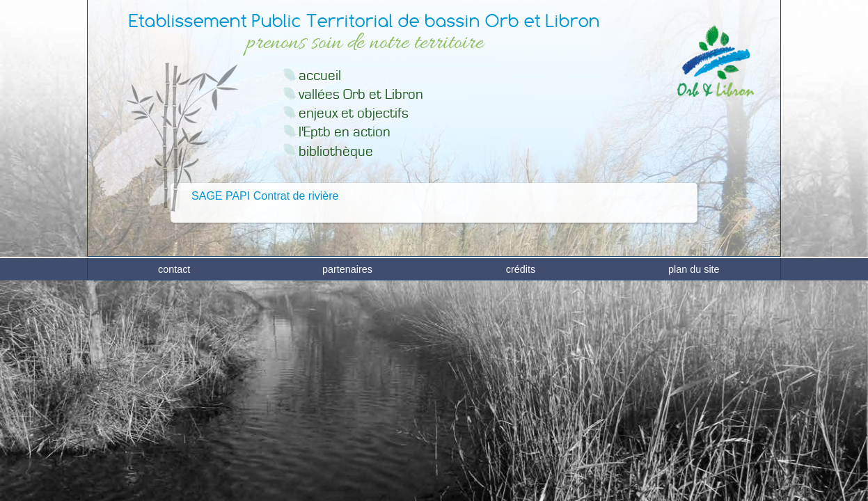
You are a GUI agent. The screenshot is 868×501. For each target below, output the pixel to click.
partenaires (347, 488)
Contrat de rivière (296, 196)
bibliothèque (336, 151)
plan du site (694, 488)
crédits (521, 488)
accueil (320, 75)
